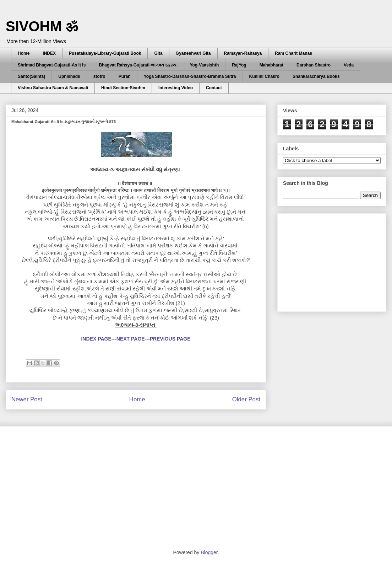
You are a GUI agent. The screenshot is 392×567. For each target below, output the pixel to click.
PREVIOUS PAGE (170, 339)
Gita (158, 53)
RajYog (239, 65)
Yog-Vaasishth (204, 65)
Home (24, 53)
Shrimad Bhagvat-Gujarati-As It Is (52, 65)
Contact (214, 88)
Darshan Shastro (314, 65)
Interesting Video (176, 88)
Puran (125, 76)
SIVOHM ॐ (42, 26)
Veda (349, 65)
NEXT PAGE (131, 339)
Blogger (209, 552)
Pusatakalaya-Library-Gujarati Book (105, 53)
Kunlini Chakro (264, 76)
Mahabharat (271, 65)
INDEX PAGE (96, 339)
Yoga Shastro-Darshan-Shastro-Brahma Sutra (190, 76)
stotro (99, 76)
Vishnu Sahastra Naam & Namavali (53, 88)
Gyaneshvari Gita (193, 53)
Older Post (246, 399)
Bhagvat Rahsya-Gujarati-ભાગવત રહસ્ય (138, 65)
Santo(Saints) (31, 76)
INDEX (49, 53)
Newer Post (27, 399)
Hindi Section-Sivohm (123, 88)
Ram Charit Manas (293, 53)
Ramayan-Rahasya (243, 53)
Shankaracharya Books (316, 76)
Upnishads (69, 76)
